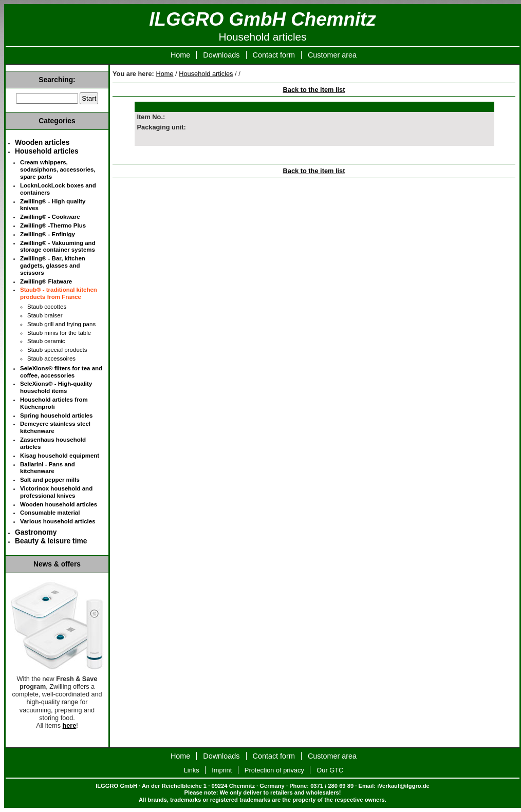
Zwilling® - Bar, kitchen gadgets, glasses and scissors (53, 266)
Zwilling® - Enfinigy (48, 234)
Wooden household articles (59, 504)
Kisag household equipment (60, 456)
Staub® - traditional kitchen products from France (59, 293)
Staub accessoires (51, 358)
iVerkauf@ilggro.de (403, 786)
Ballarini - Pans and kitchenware (48, 468)
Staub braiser (45, 315)
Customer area (332, 55)
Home (180, 55)
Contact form (274, 55)
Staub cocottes (47, 307)
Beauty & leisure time (51, 541)
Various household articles (58, 521)
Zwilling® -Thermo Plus (53, 225)
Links (192, 770)
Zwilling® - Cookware (50, 217)
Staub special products (57, 350)
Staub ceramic (46, 341)
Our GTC (330, 770)
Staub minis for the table (59, 333)
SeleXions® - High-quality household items (56, 387)
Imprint (222, 770)
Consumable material (50, 513)
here (70, 726)
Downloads (221, 55)
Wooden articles (42, 142)
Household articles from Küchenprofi (54, 403)
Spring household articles (56, 416)
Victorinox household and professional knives (56, 492)
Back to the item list (314, 90)
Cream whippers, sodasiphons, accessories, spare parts (58, 169)
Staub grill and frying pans (61, 324)
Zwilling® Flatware (46, 281)
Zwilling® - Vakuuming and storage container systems (58, 247)
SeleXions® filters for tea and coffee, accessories (61, 372)
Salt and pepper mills (50, 480)
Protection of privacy (274, 770)
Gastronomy (36, 532)
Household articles (206, 74)
